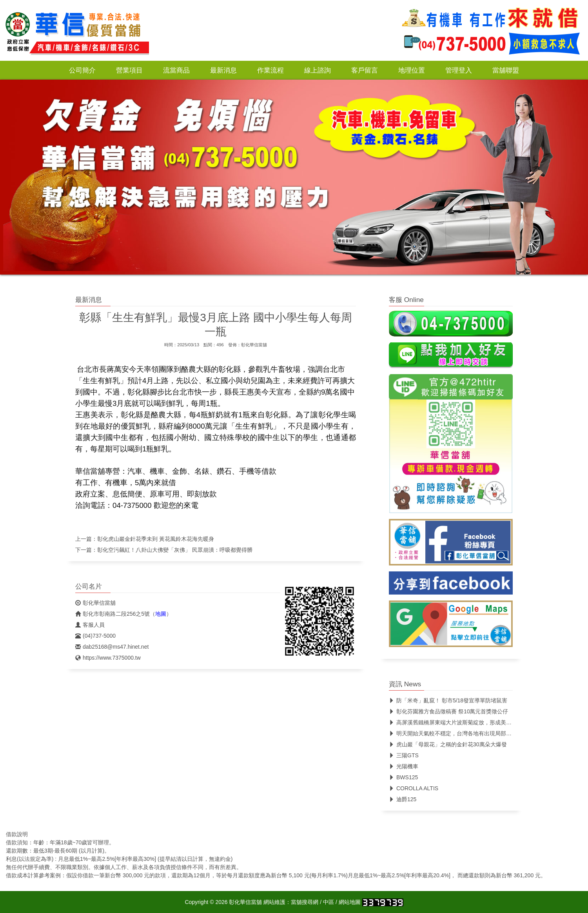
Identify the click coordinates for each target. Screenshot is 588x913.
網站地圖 (350, 902)
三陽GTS (404, 755)
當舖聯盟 (506, 70)
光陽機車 (404, 766)
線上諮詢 (318, 70)
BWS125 (403, 777)
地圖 (161, 614)
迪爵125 (403, 799)
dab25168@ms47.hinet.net (112, 647)
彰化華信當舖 (254, 345)
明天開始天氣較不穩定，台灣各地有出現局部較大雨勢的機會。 (469, 733)
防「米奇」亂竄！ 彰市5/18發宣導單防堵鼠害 (448, 700)
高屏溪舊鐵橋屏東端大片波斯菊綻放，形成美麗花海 (456, 722)
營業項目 (129, 70)
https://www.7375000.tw (108, 658)
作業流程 (270, 70)
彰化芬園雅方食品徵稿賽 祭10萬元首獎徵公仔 (448, 711)
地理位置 (412, 70)
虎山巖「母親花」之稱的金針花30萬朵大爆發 (448, 744)
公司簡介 (82, 70)
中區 (328, 902)
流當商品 (176, 70)
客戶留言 (365, 70)
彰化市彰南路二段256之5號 (113, 614)
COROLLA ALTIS (414, 788)
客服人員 (90, 625)
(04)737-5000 (95, 636)
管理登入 (459, 70)
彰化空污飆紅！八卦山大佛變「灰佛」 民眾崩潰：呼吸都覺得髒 (175, 550)
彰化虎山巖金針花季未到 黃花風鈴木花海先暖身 (156, 539)
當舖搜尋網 (305, 902)
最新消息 (223, 70)
